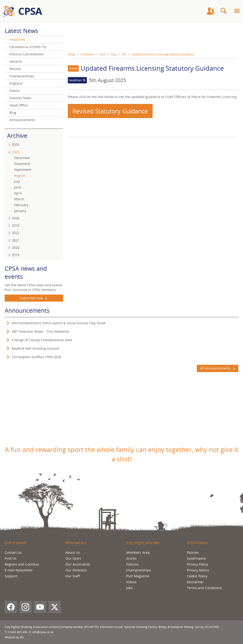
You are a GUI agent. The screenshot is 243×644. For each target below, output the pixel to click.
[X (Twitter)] (55, 607)
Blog (13, 113)
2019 (16, 255)
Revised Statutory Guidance (110, 111)
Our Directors (76, 570)
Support (11, 576)
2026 (16, 144)
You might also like (143, 543)
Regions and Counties (22, 564)
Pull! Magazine (138, 576)
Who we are (76, 543)
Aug (114, 54)
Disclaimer (195, 582)
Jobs (130, 588)
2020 (16, 248)
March (19, 199)
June (18, 187)
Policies (193, 552)
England (16, 83)
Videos (131, 582)
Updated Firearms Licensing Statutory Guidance (163, 54)
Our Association (78, 564)
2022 (16, 233)
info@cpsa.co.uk (43, 632)
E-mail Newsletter (19, 570)
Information (198, 543)
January (20, 211)
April (18, 193)
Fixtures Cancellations (27, 54)
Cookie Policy (197, 576)
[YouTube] (40, 607)
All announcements (218, 368)
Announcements (22, 120)
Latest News (21, 31)
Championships (22, 76)
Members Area (138, 552)
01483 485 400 (18, 632)
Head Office (19, 105)
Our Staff (73, 576)
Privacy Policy (197, 564)
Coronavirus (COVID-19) (28, 47)
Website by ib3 (14, 637)
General (16, 61)
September (23, 170)
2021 (16, 240)
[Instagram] (25, 607)
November (22, 164)
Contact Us (13, 552)
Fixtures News (20, 98)
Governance (196, 558)
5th (124, 54)
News (71, 54)
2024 (16, 218)
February (21, 205)
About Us (73, 552)
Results (15, 69)
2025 (102, 54)
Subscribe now (34, 298)
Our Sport (73, 558)
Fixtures (132, 564)
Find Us (11, 558)
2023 (16, 225)
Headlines (87, 54)
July (17, 181)
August (20, 175)
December (22, 158)
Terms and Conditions (204, 588)
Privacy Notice (198, 570)
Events (15, 91)
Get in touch (16, 543)
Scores (131, 558)
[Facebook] (11, 607)
